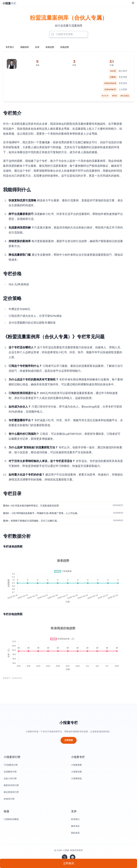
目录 (37, 47)
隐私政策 (75, 833)
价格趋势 (65, 47)
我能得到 (25, 47)
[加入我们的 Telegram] (73, 857)
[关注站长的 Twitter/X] (65, 857)
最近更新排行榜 (11, 792)
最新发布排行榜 (11, 785)
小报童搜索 (76, 765)
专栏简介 (10, 47)
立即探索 (69, 740)
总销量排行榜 (10, 772)
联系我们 (75, 819)
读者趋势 (50, 47)
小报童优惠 (76, 772)
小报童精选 (76, 779)
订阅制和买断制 (11, 819)
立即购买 (69, 863)
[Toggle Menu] (133, 3)
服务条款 (75, 826)
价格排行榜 (9, 799)
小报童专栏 (69, 723)
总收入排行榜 (10, 779)
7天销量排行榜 (11, 765)
